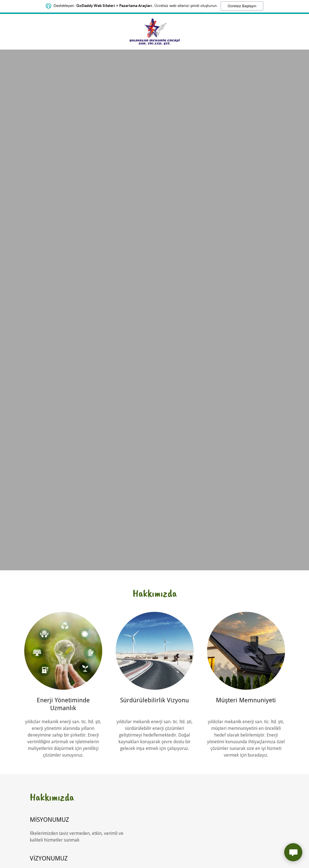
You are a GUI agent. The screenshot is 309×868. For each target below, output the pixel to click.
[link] (155, 31)
